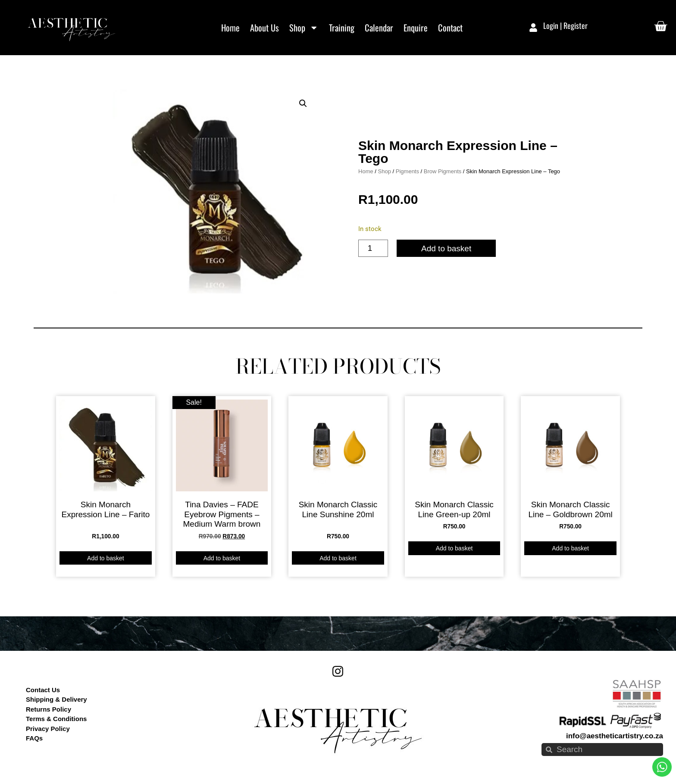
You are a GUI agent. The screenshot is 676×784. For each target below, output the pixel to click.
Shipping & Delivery (56, 699)
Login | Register (565, 25)
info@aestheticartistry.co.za (615, 736)
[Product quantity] (373, 248)
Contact (450, 28)
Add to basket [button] (106, 558)
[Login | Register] (533, 28)
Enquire (416, 28)
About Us (264, 28)
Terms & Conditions (56, 719)
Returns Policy (49, 709)
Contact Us (43, 690)
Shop (304, 28)
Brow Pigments (443, 171)
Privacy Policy (48, 729)
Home (230, 28)
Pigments (407, 171)
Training (342, 28)
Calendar (379, 28)
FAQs (34, 738)
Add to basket (446, 248)
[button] (303, 103)
